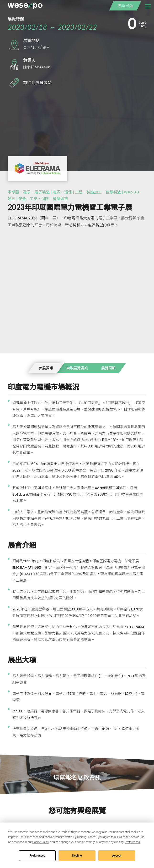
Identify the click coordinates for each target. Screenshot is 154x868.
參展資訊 (46, 368)
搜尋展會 (125, 6)
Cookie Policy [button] (40, 842)
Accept (117, 856)
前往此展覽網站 (37, 83)
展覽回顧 (108, 368)
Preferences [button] (133, 842)
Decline (77, 856)
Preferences (37, 856)
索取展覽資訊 (77, 368)
